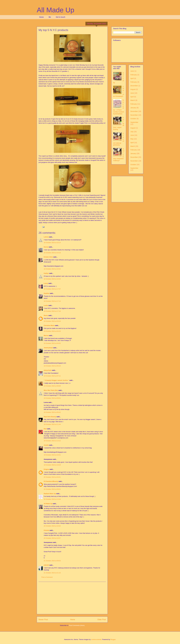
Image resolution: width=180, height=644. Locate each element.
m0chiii (46, 565)
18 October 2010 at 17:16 (52, 311)
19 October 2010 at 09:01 (52, 398)
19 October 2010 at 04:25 (52, 331)
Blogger (113, 639)
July (132, 132)
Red (45, 429)
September (134, 122)
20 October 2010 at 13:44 (52, 499)
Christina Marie (49, 325)
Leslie (46, 305)
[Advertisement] (72, 598)
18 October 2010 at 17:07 (52, 289)
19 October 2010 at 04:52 (52, 343)
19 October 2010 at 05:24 (52, 366)
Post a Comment (47, 577)
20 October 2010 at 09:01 (52, 489)
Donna (46, 247)
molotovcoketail (96, 639)
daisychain (48, 370)
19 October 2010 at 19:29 (52, 465)
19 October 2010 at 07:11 (52, 376)
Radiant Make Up (50, 494)
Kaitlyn (46, 273)
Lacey (46, 283)
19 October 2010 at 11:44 (52, 424)
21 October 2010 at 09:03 (52, 561)
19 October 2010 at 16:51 (52, 455)
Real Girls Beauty (50, 417)
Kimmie (46, 530)
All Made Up (56, 10)
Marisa (46, 335)
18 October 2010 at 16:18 (52, 253)
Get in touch (60, 17)
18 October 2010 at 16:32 (52, 269)
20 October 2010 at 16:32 (52, 526)
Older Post (102, 620)
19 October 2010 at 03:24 (52, 321)
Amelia (46, 445)
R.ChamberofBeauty (51, 481)
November (134, 115)
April (132, 78)
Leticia (46, 237)
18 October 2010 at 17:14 (52, 301)
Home (41, 17)
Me (50, 17)
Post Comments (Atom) (77, 625)
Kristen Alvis (48, 257)
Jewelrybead (48, 348)
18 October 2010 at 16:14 (52, 243)
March (133, 100)
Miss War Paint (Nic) (51, 390)
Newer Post (43, 620)
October (133, 119)
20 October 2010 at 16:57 (52, 538)
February (134, 75)
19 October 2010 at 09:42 (52, 412)
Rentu (46, 315)
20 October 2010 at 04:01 (52, 477)
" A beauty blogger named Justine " (56, 380)
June (132, 71)
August (133, 89)
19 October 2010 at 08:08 (52, 386)
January (133, 108)
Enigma (46, 469)
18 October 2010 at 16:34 (52, 279)
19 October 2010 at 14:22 (52, 441)
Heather (46, 293)
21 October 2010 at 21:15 (52, 573)
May (132, 139)
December (134, 86)
